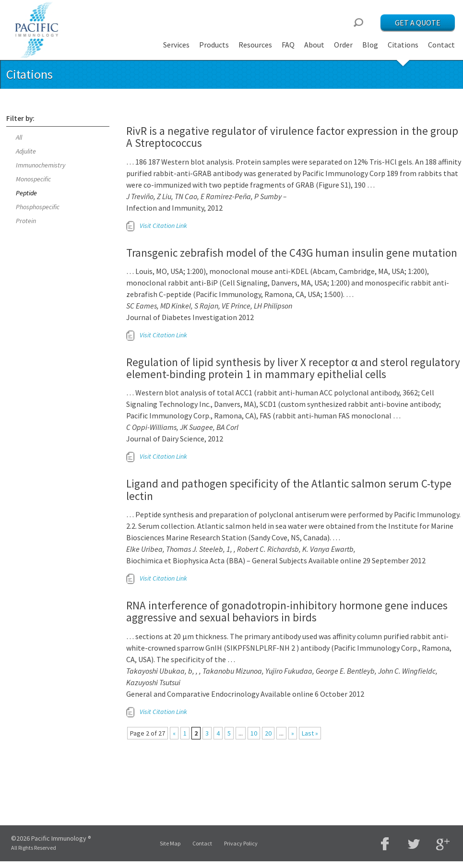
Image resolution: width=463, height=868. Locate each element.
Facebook (385, 844)
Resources (255, 45)
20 (268, 733)
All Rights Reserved (34, 848)
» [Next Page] (293, 733)
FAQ (288, 45)
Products (214, 45)
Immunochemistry (41, 165)
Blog (370, 45)
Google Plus (443, 845)
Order (343, 45)
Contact (441, 45)
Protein (26, 221)
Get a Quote (418, 23)
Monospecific (33, 179)
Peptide (26, 193)
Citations (403, 45)
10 (254, 733)
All (19, 137)
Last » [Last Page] (310, 733)
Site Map (170, 843)
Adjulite (26, 151)
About (314, 45)
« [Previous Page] (174, 733)
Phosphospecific (38, 207)
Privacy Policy (241, 843)
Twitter (414, 844)
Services (176, 45)
